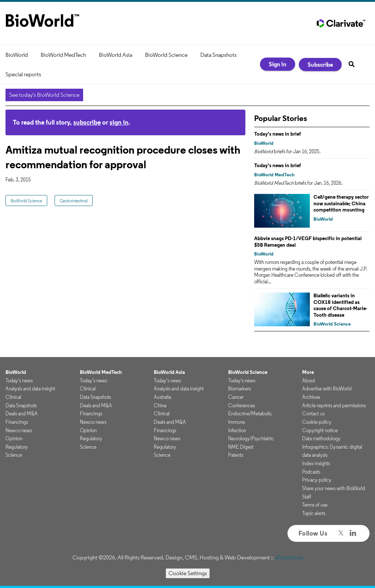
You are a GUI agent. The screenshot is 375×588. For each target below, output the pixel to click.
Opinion (14, 438)
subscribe (87, 122)
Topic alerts (314, 513)
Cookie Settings (188, 573)
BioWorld (17, 55)
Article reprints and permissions (334, 405)
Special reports (23, 74)
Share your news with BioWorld (334, 488)
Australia (162, 397)
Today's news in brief (278, 134)
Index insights (316, 463)
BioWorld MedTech (63, 55)
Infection (237, 430)
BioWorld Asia (116, 55)
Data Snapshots (218, 55)
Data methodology (321, 438)
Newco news (19, 430)
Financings (17, 422)
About (309, 381)
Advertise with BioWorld (327, 389)
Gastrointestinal (74, 201)
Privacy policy (317, 480)
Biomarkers (240, 389)
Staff (307, 497)
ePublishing (289, 557)
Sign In (278, 64)
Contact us (313, 414)
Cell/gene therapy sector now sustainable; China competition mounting (341, 203)
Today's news (19, 381)
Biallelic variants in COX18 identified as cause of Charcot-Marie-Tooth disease (340, 305)
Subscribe (320, 65)
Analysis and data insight (30, 389)
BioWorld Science (166, 55)
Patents (236, 455)
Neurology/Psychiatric (251, 438)
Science (14, 455)
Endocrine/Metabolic (250, 414)
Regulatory (17, 447)
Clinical (13, 397)
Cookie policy (317, 422)
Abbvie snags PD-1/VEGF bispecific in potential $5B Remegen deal (308, 242)
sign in (119, 122)
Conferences (242, 405)
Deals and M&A (22, 414)
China (160, 405)
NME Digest (241, 447)
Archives (311, 397)
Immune (237, 422)
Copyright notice (320, 430)
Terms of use (315, 505)
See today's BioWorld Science (44, 95)
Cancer (236, 397)
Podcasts (311, 472)
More (308, 372)
